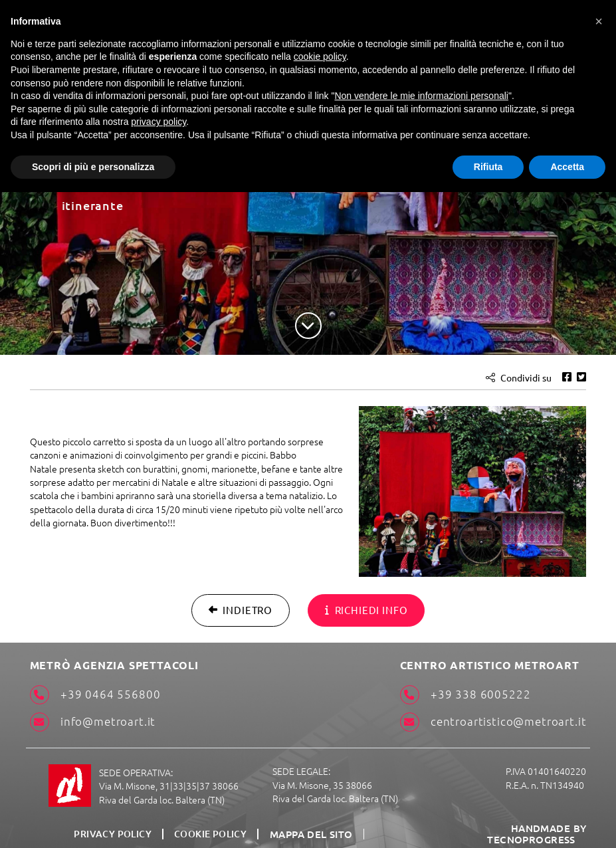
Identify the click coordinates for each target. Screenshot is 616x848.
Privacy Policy (116, 827)
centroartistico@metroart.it (494, 721)
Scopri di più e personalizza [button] (93, 167)
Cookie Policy (213, 827)
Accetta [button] (567, 167)
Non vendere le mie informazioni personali (421, 96)
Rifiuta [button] (488, 167)
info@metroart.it (89, 721)
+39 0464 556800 (90, 694)
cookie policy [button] (320, 56)
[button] (599, 21)
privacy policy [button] (158, 122)
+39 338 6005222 (467, 694)
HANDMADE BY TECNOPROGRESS (498, 826)
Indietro (243, 608)
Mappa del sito (311, 827)
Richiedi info (364, 608)
